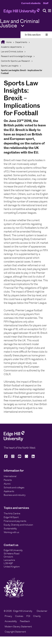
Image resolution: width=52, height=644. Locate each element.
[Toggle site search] (45, 11)
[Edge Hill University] (14, 440)
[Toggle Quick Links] (23, 26)
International (10, 476)
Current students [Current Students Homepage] (31, 3)
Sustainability (10, 528)
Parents (8, 480)
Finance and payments (15, 521)
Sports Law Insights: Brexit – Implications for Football (22, 72)
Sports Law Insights (10, 66)
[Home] (22, 12)
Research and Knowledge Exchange (17, 56)
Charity (37, 616)
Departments (21, 42)
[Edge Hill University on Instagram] (13, 457)
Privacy (8, 616)
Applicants (9, 491)
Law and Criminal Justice (12, 52)
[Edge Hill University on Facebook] (6, 457)
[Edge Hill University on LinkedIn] (33, 457)
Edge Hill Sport (11, 517)
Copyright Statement (15, 632)
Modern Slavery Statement (18, 626)
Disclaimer (42, 611)
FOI (28, 616)
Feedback (25, 621)
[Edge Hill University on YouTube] (20, 457)
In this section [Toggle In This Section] (36, 35)
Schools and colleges (14, 487)
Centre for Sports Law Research (15, 61)
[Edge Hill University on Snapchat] (26, 457)
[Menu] (50, 11)
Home (9, 42)
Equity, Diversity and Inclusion (18, 525)
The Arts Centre (12, 513)
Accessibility (11, 621)
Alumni (7, 484)
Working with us (11, 532)
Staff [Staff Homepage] (46, 3)
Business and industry (15, 495)
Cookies (19, 616)
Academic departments (11, 47)
